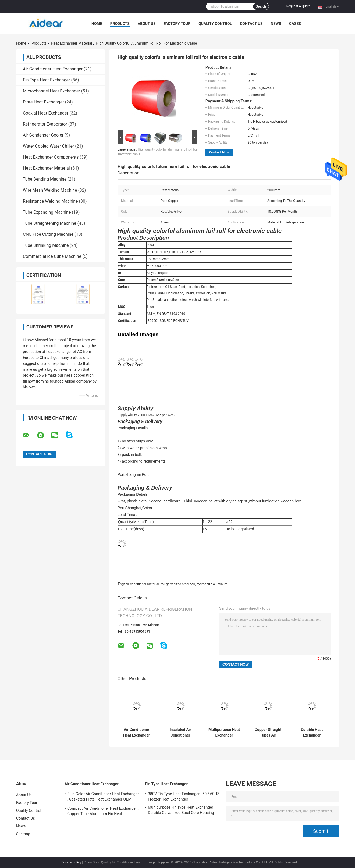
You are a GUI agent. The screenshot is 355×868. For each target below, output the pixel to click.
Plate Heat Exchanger (43, 102)
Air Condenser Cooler (43, 135)
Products (120, 24)
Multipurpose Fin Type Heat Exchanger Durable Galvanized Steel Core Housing (181, 810)
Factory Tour (177, 24)
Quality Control (215, 24)
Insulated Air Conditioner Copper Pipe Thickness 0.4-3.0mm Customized (180, 733)
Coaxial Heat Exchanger (46, 113)
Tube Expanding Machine (47, 212)
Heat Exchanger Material (71, 43)
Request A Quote (298, 6)
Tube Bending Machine (45, 179)
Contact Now (219, 152)
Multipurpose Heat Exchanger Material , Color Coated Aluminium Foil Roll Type (224, 733)
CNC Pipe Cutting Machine (48, 234)
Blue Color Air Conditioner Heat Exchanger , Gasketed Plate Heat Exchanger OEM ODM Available (103, 797)
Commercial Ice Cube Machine (52, 256)
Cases (295, 24)
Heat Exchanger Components (51, 157)
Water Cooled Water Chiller (48, 146)
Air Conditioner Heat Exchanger (53, 69)
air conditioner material (142, 584)
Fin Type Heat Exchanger (47, 80)
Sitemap (23, 834)
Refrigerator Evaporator (45, 124)
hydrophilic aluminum (212, 584)
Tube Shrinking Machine (46, 245)
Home (97, 24)
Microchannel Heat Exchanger (52, 91)
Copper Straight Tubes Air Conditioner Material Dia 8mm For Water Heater (268, 733)
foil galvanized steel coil (178, 584)
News (276, 24)
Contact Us (251, 24)
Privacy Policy (71, 862)
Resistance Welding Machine (50, 201)
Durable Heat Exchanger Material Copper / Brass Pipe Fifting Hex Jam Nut (312, 733)
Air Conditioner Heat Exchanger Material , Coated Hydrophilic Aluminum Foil (136, 733)
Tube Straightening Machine (50, 223)
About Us (147, 24)
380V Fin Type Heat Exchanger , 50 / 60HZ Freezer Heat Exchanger (184, 796)
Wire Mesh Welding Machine (50, 190)
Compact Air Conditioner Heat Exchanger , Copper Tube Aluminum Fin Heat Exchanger (103, 812)
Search (261, 6)
